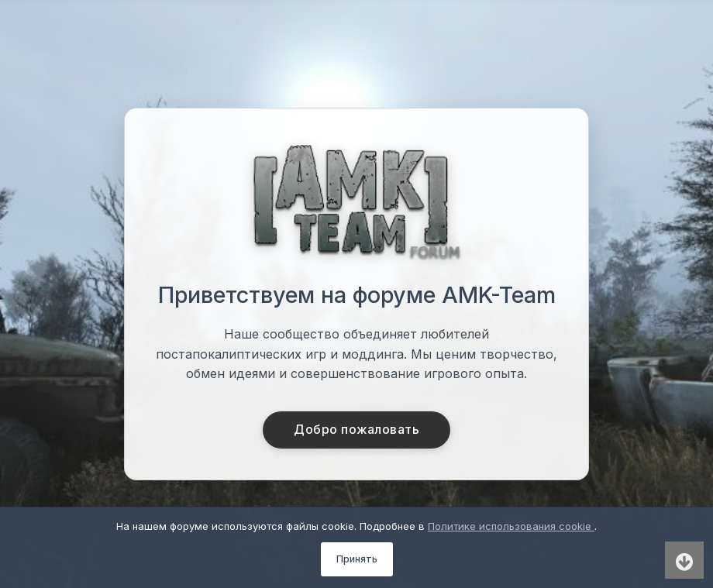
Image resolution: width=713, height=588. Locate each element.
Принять (357, 559)
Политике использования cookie (511, 526)
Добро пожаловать (357, 430)
